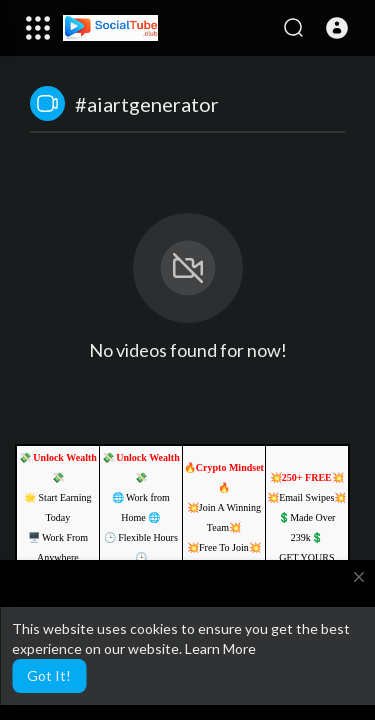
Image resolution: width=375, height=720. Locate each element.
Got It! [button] (49, 675)
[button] (337, 28)
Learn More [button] (220, 648)
